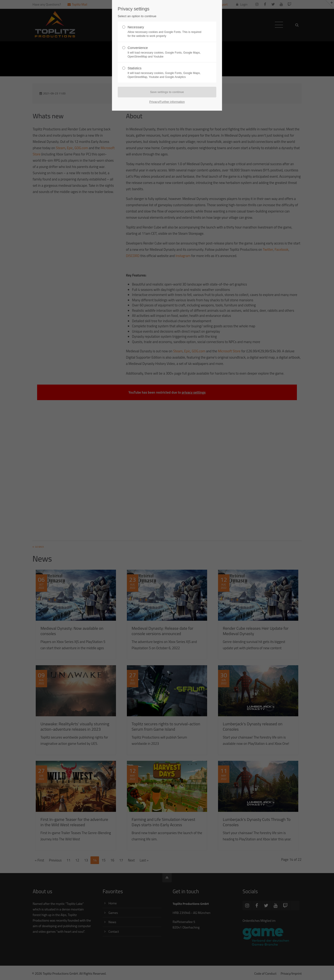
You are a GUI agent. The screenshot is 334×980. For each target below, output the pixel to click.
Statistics (165, 73)
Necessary (165, 32)
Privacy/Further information (167, 102)
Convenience (165, 52)
